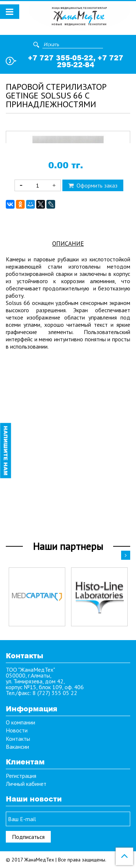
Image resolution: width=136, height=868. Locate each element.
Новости (17, 731)
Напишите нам (6, 451)
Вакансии (17, 747)
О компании (20, 722)
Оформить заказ (93, 343)
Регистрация (21, 776)
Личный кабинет (26, 784)
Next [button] (126, 555)
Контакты (18, 739)
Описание (68, 401)
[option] (37, 597)
